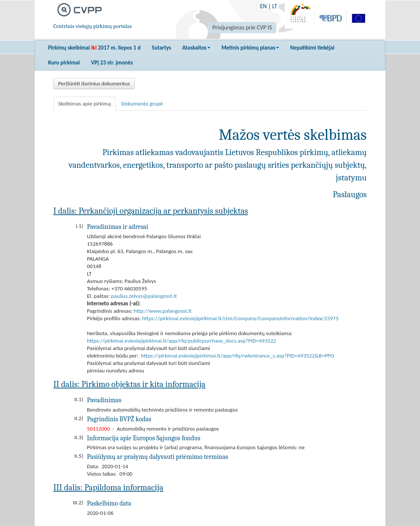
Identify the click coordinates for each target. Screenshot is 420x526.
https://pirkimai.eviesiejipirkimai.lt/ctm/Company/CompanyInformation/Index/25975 (240, 318)
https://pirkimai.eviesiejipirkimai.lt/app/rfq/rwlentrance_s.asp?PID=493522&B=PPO (238, 356)
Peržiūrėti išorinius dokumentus (94, 84)
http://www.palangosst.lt (163, 311)
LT (275, 6)
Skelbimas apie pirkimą (84, 104)
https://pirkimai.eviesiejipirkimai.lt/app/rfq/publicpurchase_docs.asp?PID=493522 (181, 341)
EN (263, 6)
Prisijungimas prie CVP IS (242, 27)
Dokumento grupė (142, 104)
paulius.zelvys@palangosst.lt (144, 296)
